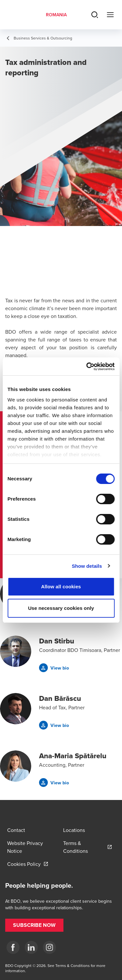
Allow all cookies (61, 587)
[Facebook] (13, 947)
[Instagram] (49, 947)
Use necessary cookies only (61, 608)
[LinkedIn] (31, 947)
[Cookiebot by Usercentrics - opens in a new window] (87, 367)
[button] (54, 668)
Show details (87, 566)
